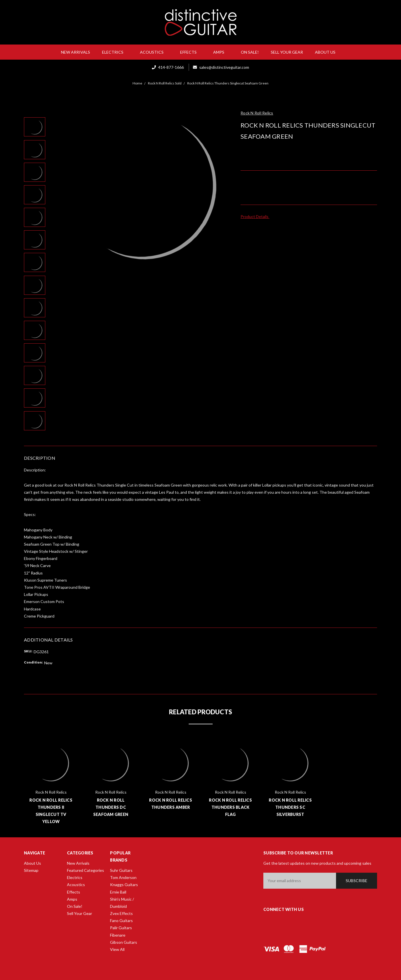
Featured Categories (86, 870)
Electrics (115, 52)
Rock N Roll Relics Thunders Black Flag (230, 807)
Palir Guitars (121, 928)
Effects (191, 52)
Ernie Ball (118, 892)
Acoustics (154, 52)
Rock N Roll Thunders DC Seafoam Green (111, 807)
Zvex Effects (121, 913)
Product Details (256, 216)
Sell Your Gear (287, 52)
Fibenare (118, 935)
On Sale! (250, 52)
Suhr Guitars (121, 870)
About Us (327, 52)
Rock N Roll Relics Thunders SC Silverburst (290, 807)
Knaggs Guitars (124, 885)
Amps (221, 52)
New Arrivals (76, 52)
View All (117, 949)
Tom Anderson (123, 877)
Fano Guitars (121, 920)
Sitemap (31, 870)
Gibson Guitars (124, 942)
